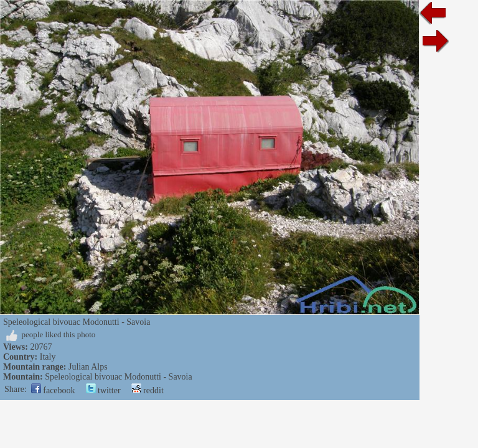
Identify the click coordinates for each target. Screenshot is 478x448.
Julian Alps (88, 367)
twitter (103, 390)
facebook (53, 390)
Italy (48, 357)
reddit (148, 390)
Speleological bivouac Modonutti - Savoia (118, 377)
